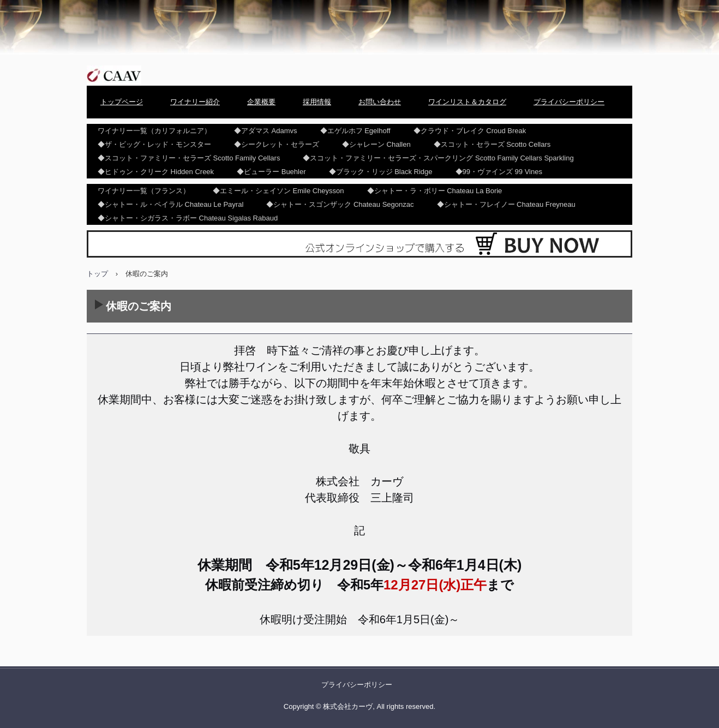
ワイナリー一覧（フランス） (144, 191)
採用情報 (317, 102)
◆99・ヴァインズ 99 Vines (499, 172)
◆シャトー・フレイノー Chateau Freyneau (506, 204)
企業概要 (261, 102)
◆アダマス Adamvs (266, 131)
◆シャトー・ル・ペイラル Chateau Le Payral (170, 204)
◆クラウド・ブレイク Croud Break (470, 131)
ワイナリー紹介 (195, 102)
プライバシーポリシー (569, 102)
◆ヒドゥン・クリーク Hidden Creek (156, 172)
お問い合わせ (380, 102)
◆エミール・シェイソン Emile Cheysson (278, 191)
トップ (97, 274)
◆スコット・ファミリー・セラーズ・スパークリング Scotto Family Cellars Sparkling (438, 158)
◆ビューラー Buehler (271, 172)
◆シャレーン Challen (376, 144)
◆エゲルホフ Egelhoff (355, 131)
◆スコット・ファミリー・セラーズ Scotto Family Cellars (189, 158)
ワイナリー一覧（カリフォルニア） (154, 131)
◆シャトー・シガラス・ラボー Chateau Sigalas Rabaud (188, 218)
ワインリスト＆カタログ (467, 102)
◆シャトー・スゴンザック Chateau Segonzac (340, 204)
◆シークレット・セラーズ (277, 144)
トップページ (122, 102)
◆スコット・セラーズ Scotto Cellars (492, 144)
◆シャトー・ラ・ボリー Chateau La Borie (435, 191)
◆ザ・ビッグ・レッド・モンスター (154, 144)
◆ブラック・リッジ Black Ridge (381, 172)
